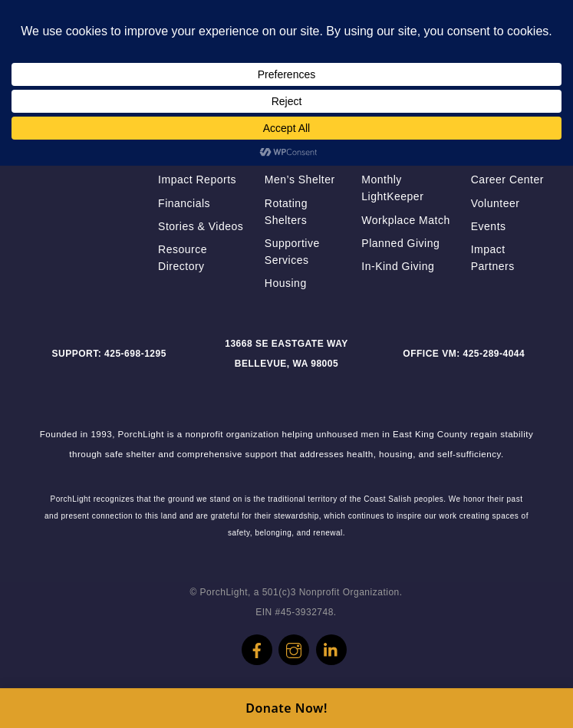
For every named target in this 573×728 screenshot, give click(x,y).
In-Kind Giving (398, 266)
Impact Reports (197, 180)
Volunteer (496, 203)
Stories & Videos (201, 226)
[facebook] (257, 645)
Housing (286, 283)
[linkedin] (331, 645)
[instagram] (294, 645)
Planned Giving (400, 243)
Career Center (507, 180)
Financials (184, 203)
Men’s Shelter (300, 180)
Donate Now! (286, 708)
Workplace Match (405, 220)
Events (489, 226)
